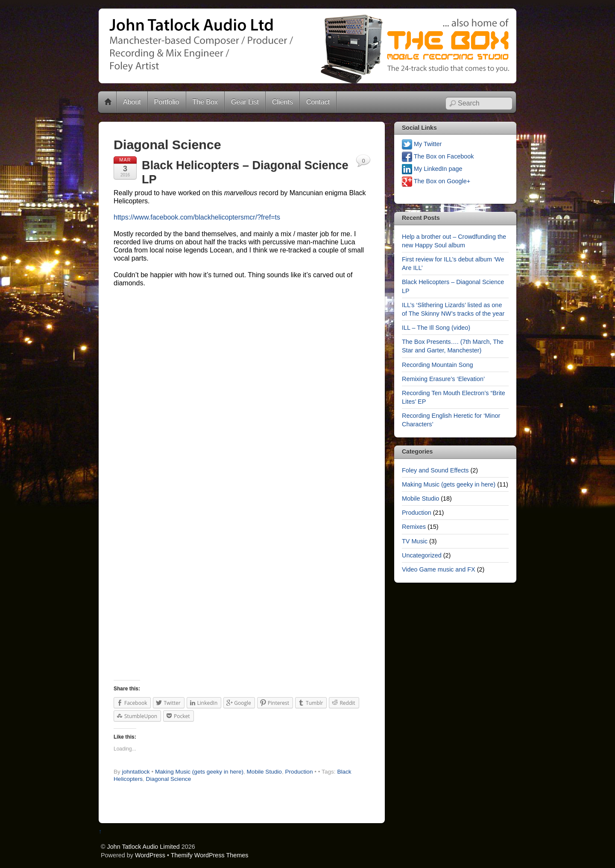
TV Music (415, 541)
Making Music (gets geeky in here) (199, 772)
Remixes (414, 527)
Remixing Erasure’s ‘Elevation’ (443, 379)
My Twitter (422, 144)
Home (108, 102)
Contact (318, 102)
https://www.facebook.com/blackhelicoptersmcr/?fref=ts (197, 217)
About (132, 102)
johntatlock (136, 772)
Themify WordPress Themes (210, 855)
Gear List (245, 102)
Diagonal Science (169, 779)
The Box (205, 102)
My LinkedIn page (432, 169)
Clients (283, 102)
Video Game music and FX (439, 569)
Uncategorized (422, 555)
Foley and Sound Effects (435, 470)
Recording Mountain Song (437, 365)
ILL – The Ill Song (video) (436, 328)
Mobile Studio (264, 772)
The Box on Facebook (438, 156)
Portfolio (167, 102)
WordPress (150, 855)
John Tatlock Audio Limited (143, 847)
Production (299, 772)
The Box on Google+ (436, 181)
